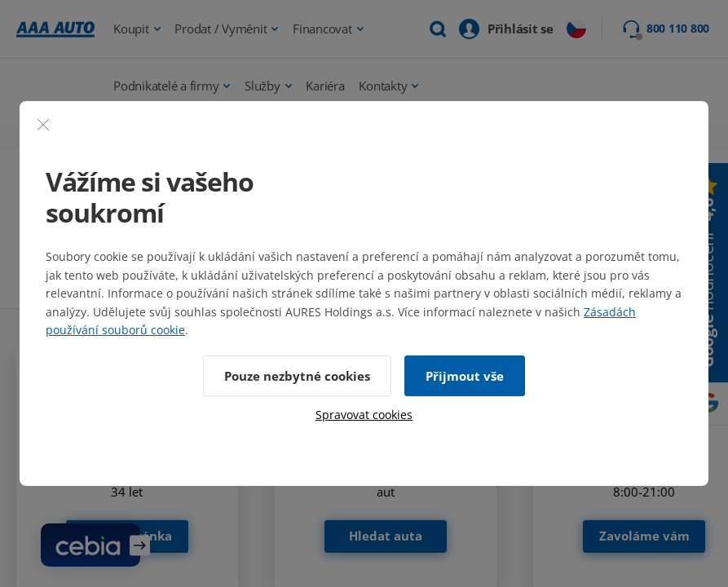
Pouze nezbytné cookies (297, 376)
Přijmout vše (465, 376)
